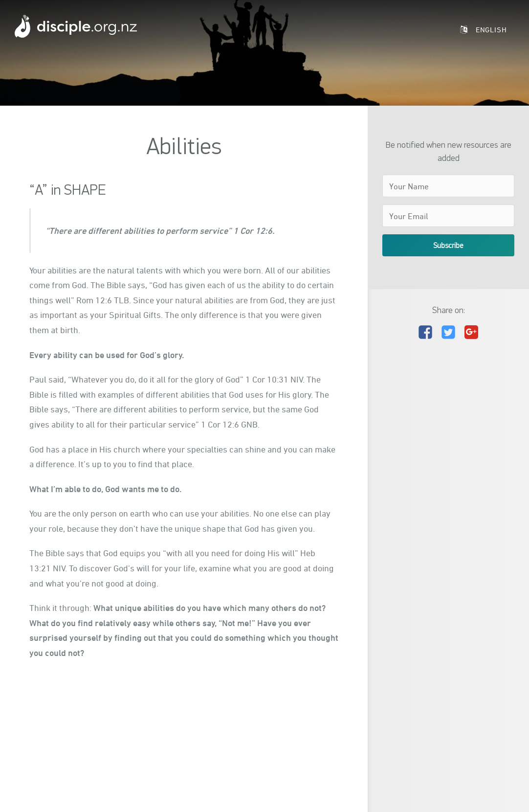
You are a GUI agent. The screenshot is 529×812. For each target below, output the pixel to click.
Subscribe (448, 245)
